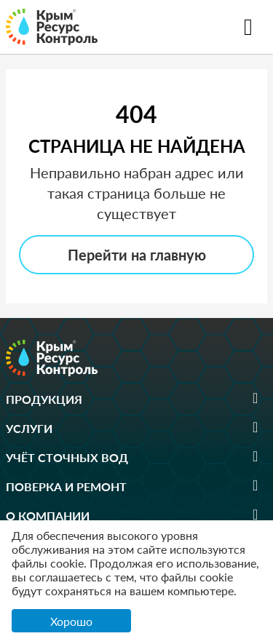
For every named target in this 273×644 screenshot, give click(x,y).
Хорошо (71, 621)
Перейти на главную (137, 255)
